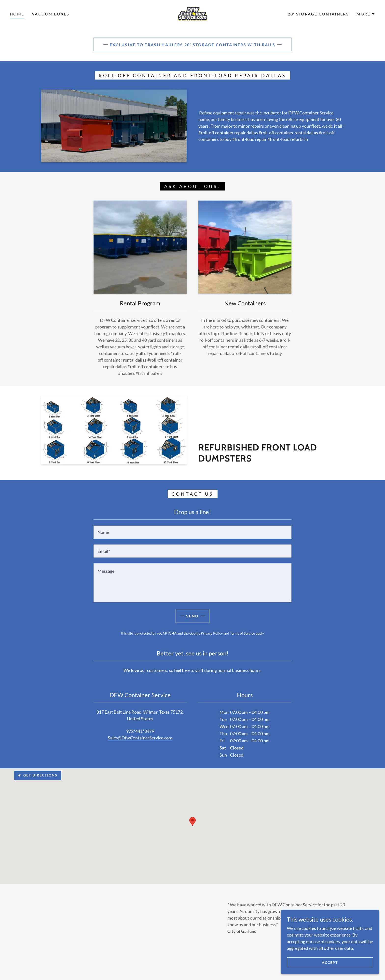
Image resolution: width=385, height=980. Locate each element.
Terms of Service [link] (242, 633)
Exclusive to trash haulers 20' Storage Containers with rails (192, 45)
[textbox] (192, 532)
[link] (193, 13)
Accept (330, 962)
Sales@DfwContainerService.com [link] (140, 738)
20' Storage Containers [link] (318, 14)
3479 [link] (149, 731)
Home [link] (17, 14)
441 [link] (139, 731)
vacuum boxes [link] (50, 14)
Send (192, 616)
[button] (366, 14)
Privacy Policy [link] (212, 633)
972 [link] (130, 731)
